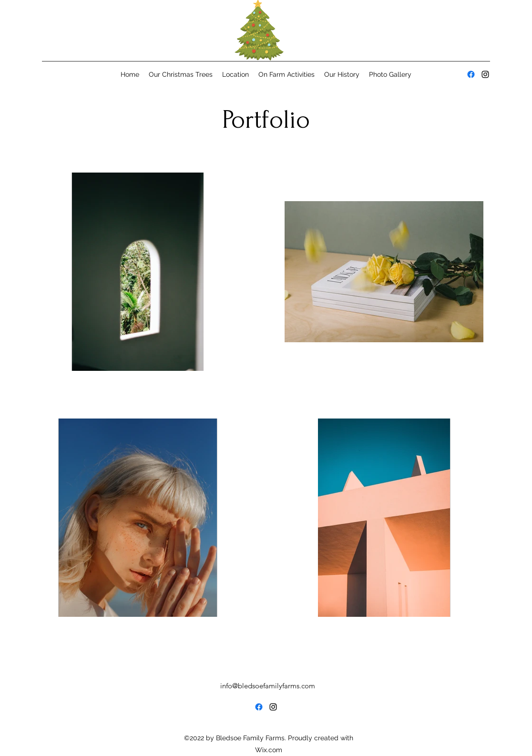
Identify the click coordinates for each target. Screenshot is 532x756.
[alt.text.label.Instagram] (485, 74)
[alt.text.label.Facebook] (471, 74)
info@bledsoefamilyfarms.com (268, 686)
